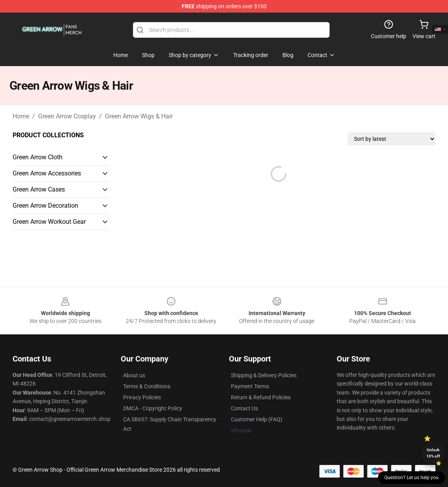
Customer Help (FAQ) (257, 419)
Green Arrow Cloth (38, 157)
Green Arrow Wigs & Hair (139, 116)
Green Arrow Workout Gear (49, 222)
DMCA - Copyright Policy (153, 408)
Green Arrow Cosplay (67, 116)
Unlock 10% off (433, 453)
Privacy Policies (142, 397)
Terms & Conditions (147, 386)
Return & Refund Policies (261, 397)
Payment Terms (250, 386)
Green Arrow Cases (39, 189)
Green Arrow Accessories (47, 173)
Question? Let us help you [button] (411, 478)
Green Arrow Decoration (45, 206)
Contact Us (244, 408)
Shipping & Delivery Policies (264, 375)
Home (21, 116)
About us (134, 375)
